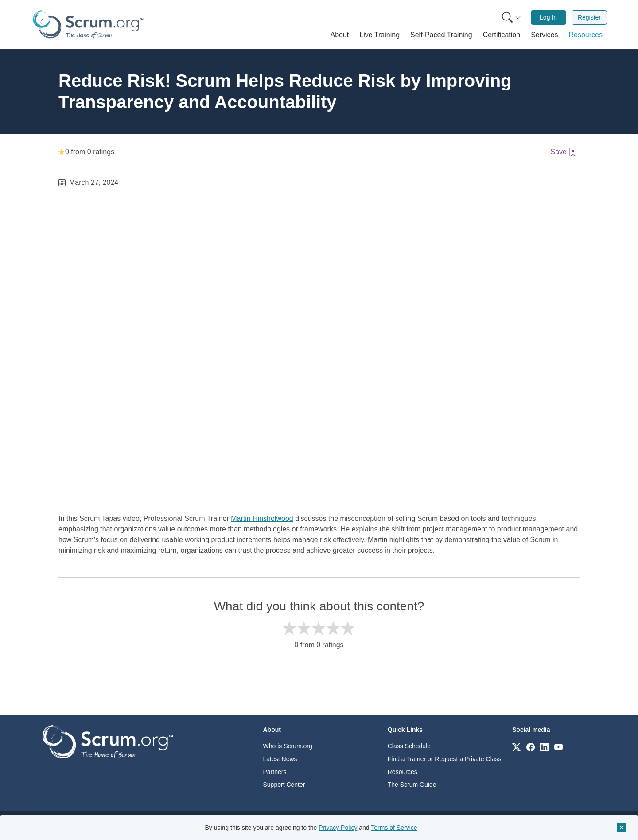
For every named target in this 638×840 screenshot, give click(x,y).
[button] (340, 35)
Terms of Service (394, 828)
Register (589, 17)
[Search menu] (512, 18)
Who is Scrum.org (288, 746)
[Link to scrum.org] (516, 747)
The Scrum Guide (412, 785)
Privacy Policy (338, 828)
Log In (548, 17)
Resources (403, 772)
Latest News (280, 759)
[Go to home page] (108, 741)
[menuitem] (511, 18)
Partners (275, 772)
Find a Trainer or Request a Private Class (445, 759)
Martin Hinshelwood (262, 518)
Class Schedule (409, 746)
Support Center (284, 785)
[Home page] (88, 24)
